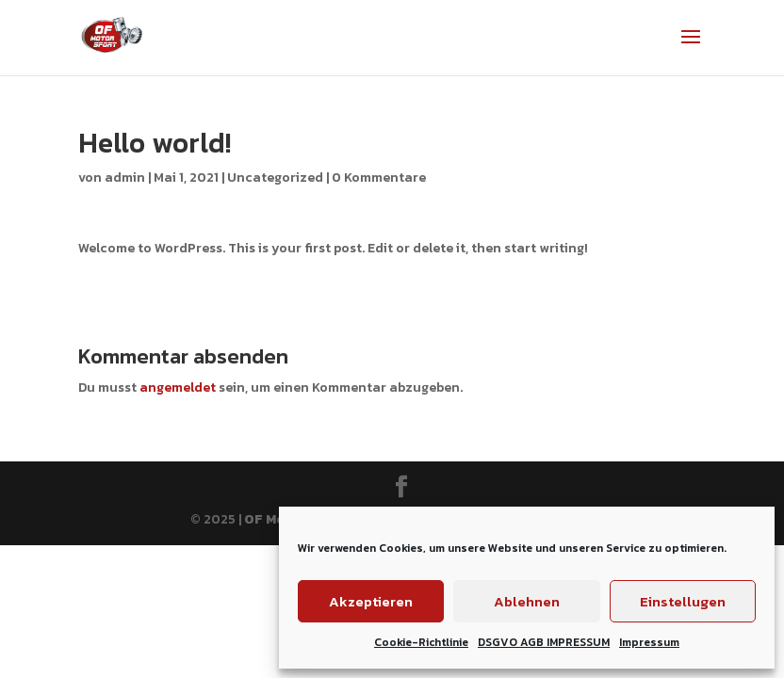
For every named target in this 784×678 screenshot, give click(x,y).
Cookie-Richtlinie (421, 642)
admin (125, 178)
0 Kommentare (379, 178)
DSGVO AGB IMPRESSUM (544, 642)
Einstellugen (683, 601)
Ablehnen (527, 601)
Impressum (649, 642)
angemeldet (178, 387)
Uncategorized (275, 178)
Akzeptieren (371, 601)
